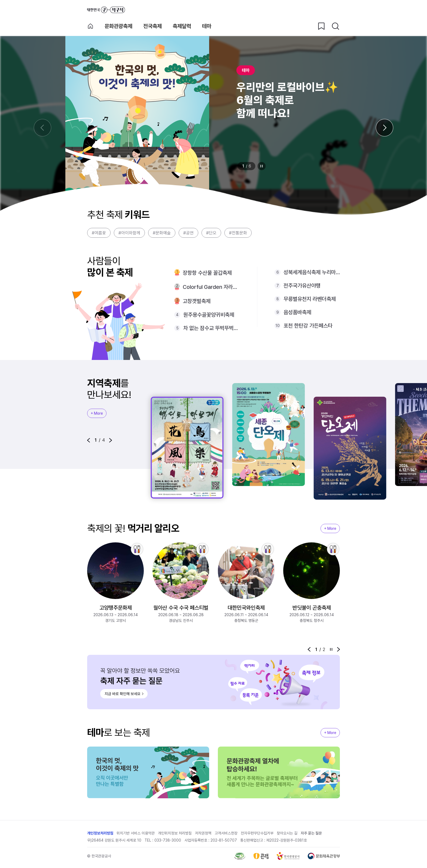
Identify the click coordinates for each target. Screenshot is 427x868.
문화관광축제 (118, 26)
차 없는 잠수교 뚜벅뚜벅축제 (211, 328)
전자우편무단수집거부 (257, 833)
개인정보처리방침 (100, 833)
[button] (89, 440)
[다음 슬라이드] (385, 128)
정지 (262, 166)
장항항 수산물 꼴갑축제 (207, 273)
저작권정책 (203, 833)
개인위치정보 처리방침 (175, 833)
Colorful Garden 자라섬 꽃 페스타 (211, 287)
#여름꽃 (99, 233)
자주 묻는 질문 (311, 833)
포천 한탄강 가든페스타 (308, 326)
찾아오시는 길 (287, 833)
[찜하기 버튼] (321, 26)
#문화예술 (162, 233)
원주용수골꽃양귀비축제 (209, 315)
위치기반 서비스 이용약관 (136, 833)
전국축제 (152, 26)
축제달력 (182, 26)
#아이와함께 (129, 233)
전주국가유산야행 (302, 286)
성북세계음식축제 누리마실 (312, 272)
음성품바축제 (297, 312)
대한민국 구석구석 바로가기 (106, 10)
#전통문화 (238, 233)
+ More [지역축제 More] (97, 413)
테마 (207, 26)
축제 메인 (90, 26)
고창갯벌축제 (197, 301)
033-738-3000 (168, 840)
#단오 (211, 233)
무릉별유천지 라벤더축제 (310, 299)
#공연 (188, 233)
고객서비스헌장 (226, 833)
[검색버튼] (335, 26)
